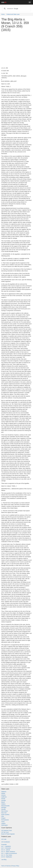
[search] (16, 9)
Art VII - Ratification (7, 857)
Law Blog (4, 860)
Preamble (4, 845)
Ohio (3, 816)
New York (4, 813)
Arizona (3, 795)
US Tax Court (5, 832)
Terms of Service (6, 866)
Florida (3, 799)
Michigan (4, 807)
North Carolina (5, 815)
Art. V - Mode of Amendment (9, 853)
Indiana (3, 804)
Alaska (3, 793)
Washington (5, 825)
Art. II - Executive (6, 848)
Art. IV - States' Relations (8, 852)
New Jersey (5, 811)
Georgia (4, 800)
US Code (4, 839)
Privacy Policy (15, 866)
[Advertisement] (16, 49)
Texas (3, 822)
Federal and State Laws (13, 14)
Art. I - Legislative (6, 846)
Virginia (3, 823)
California (4, 797)
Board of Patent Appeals (8, 834)
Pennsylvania (5, 820)
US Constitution (6, 842)
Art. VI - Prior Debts (7, 855)
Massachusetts (5, 806)
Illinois (3, 802)
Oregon (3, 818)
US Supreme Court (7, 830)
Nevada (3, 809)
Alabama (4, 792)
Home (3, 14)
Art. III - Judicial (6, 850)
